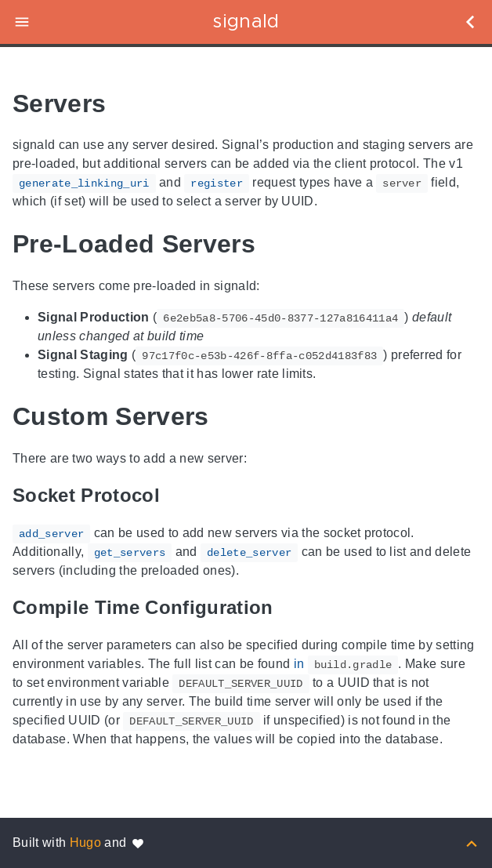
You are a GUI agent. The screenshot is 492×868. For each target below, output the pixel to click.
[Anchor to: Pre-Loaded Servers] (277, 244)
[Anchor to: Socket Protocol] (178, 496)
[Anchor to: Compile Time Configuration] (291, 608)
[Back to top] (472, 843)
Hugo (85, 843)
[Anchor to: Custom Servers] (231, 417)
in (346, 664)
